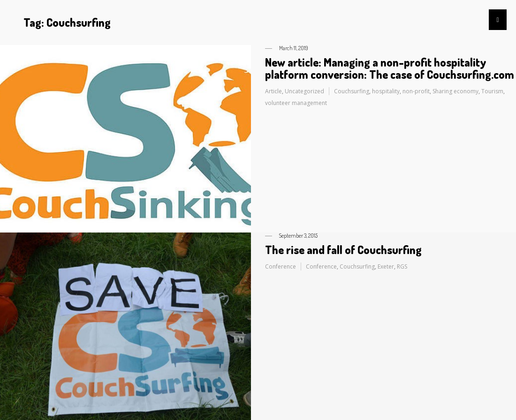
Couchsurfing (352, 91)
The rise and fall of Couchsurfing (343, 250)
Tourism (492, 91)
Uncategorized (304, 91)
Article (273, 91)
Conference (281, 266)
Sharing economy (455, 91)
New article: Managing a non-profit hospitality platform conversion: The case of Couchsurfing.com (390, 68)
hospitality (386, 91)
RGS (402, 266)
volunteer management (296, 103)
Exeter (386, 266)
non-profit (416, 91)
